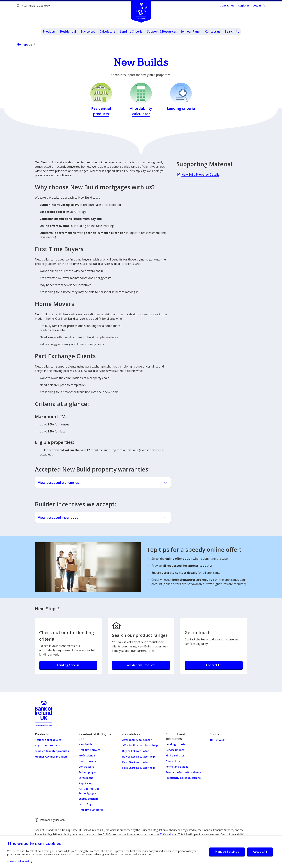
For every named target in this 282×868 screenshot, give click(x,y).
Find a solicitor (175, 755)
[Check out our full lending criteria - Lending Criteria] (68, 665)
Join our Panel (191, 31)
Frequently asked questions (183, 778)
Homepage (25, 44)
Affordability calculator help (140, 745)
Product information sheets (183, 772)
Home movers (87, 761)
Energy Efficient (88, 799)
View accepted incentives (103, 517)
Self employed (88, 772)
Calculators (107, 31)
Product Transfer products (52, 751)
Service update (175, 750)
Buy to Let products (47, 745)
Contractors (86, 767)
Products (49, 31)
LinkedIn (218, 740)
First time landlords (91, 810)
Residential (68, 31)
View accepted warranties (103, 482)
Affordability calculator (137, 740)
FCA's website (168, 834)
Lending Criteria (131, 31)
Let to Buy (85, 804)
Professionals (87, 755)
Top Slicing (86, 783)
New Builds (85, 744)
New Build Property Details (198, 175)
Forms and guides (177, 767)
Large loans (86, 778)
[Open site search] (232, 31)
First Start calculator (136, 762)
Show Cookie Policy (22, 861)
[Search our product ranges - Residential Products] (141, 665)
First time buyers (89, 750)
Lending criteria (176, 744)
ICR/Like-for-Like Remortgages (89, 791)
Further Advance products (51, 757)
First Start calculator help (139, 768)
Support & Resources (162, 31)
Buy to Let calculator (136, 751)
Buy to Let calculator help (139, 757)
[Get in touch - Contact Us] (214, 665)
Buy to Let (88, 31)
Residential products (48, 740)
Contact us (213, 31)
